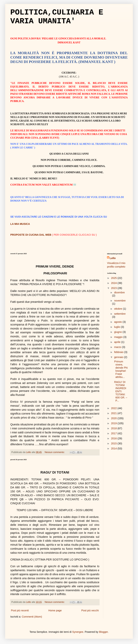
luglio (117, 327)
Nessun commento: (55, 452)
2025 (114, 278)
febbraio (119, 352)
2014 (114, 448)
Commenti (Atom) (32, 617)
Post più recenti (20, 610)
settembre (120, 314)
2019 (114, 423)
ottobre (119, 309)
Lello (113, 258)
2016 (114, 438)
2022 (114, 408)
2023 (114, 288)
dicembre (119, 292)
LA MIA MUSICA (20, 224)
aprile (118, 342)
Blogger (103, 632)
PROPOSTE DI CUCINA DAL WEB (31, 235)
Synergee (78, 632)
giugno (118, 332)
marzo (118, 347)
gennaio (119, 357)
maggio (119, 337)
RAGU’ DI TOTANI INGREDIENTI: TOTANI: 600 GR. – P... (120, 391)
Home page (55, 610)
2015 (114, 443)
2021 (114, 413)
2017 (114, 433)
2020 (114, 418)
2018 (114, 428)
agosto (118, 322)
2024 (114, 283)
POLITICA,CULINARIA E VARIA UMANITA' (57, 17)
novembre (120, 301)
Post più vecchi (90, 610)
